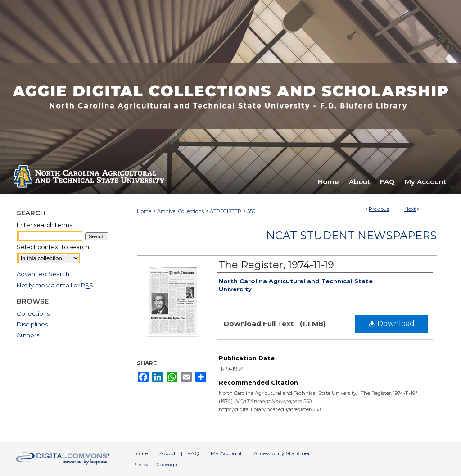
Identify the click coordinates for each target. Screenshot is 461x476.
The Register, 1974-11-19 (276, 265)
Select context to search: (54, 247)
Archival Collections (181, 211)
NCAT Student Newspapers (351, 235)
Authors (28, 335)
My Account (226, 453)
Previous (379, 209)
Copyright (168, 465)
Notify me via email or (55, 285)
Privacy (140, 465)
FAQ (193, 453)
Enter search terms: (45, 225)
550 (251, 211)
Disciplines (32, 324)
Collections (33, 313)
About (168, 453)
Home (144, 211)
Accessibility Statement (284, 453)
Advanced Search (43, 274)
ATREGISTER (226, 211)
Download (392, 324)
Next (410, 209)
